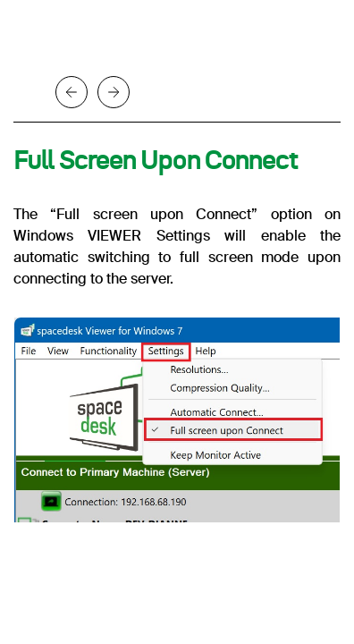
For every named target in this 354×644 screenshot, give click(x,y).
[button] (76, 92)
